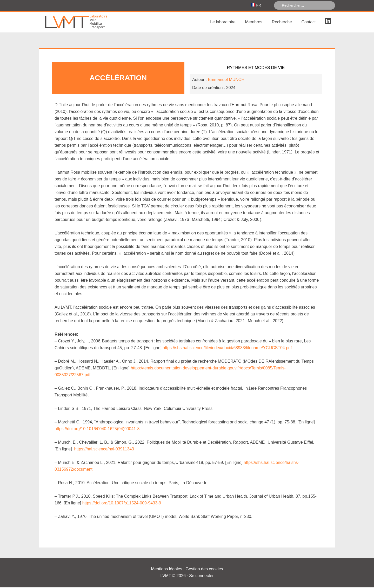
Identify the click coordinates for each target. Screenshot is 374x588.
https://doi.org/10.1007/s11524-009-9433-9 (122, 504)
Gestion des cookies (204, 570)
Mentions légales (166, 570)
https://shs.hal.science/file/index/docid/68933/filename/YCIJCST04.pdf (227, 349)
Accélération (118, 79)
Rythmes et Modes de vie (256, 69)
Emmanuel (226, 81)
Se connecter (201, 577)
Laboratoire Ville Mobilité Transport (78, 23)
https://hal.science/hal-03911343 (104, 450)
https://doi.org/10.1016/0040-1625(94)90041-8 (97, 430)
